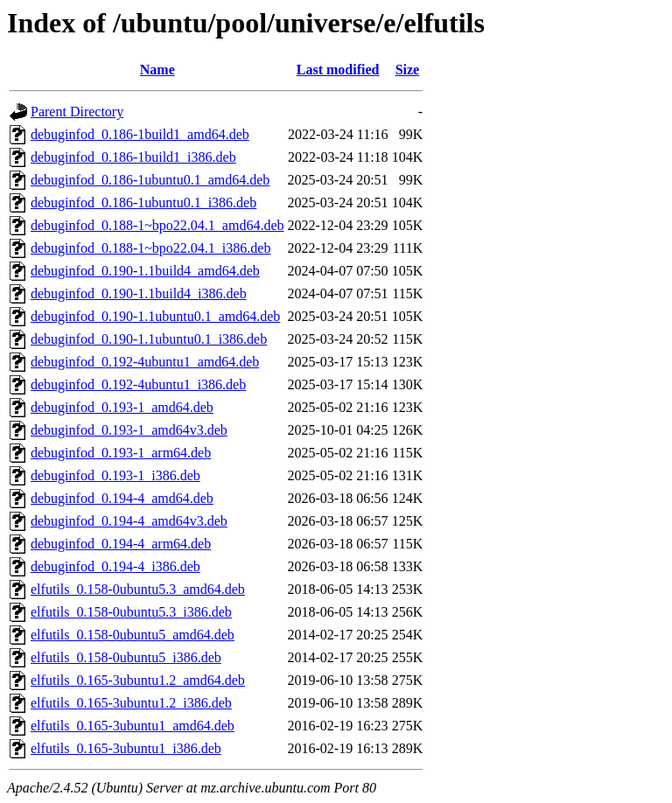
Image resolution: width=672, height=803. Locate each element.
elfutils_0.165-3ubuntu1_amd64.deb (133, 726)
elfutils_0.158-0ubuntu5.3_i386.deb (131, 612)
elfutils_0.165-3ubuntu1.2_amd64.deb (138, 680)
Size (408, 70)
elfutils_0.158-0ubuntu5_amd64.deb (133, 635)
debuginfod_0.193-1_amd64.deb (122, 407)
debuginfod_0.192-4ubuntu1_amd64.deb (145, 362)
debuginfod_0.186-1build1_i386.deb (133, 157)
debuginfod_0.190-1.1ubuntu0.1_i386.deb (149, 339)
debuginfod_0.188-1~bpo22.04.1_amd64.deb (157, 225)
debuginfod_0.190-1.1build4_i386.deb (139, 293)
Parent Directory (77, 112)
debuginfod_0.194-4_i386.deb (115, 566)
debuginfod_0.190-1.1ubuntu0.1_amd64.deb (155, 316)
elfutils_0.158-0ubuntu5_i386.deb (126, 657)
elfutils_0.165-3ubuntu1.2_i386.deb (131, 703)
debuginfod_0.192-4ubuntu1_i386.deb (138, 384)
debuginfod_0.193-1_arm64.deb (121, 453)
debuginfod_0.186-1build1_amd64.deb (140, 134)
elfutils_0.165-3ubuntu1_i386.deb (126, 748)
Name (157, 70)
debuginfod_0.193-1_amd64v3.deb (129, 430)
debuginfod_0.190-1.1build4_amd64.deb (145, 271)
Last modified (338, 70)
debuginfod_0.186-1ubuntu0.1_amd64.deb (150, 180)
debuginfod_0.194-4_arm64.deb (121, 544)
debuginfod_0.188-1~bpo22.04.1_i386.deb (150, 248)
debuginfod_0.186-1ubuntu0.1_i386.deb (143, 202)
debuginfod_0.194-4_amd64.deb (122, 498)
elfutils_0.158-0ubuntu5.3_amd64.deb (138, 589)
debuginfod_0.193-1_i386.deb (115, 475)
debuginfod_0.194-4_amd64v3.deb (129, 521)
